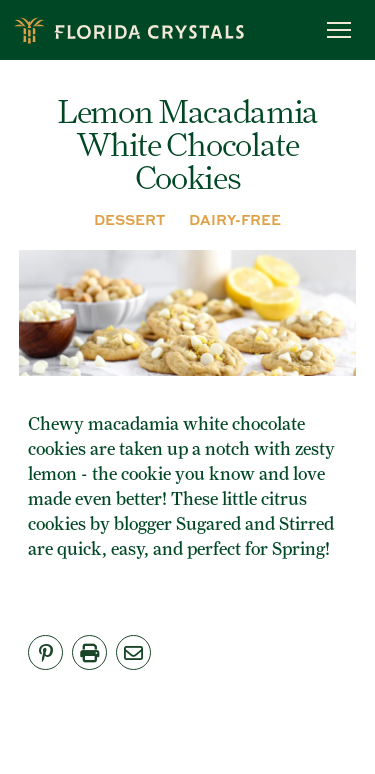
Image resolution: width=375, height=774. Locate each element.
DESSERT (129, 219)
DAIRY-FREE (235, 219)
